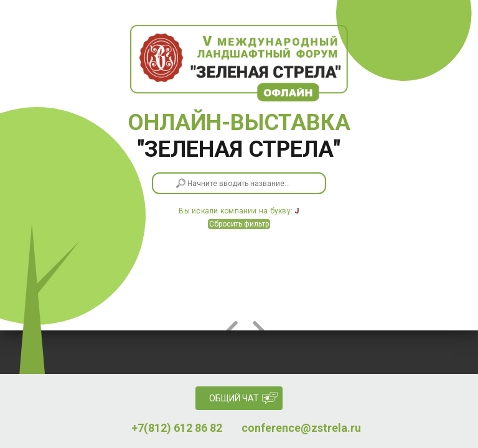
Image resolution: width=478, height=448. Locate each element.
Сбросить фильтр (239, 224)
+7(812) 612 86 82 (177, 428)
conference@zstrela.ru (301, 428)
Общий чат (234, 398)
